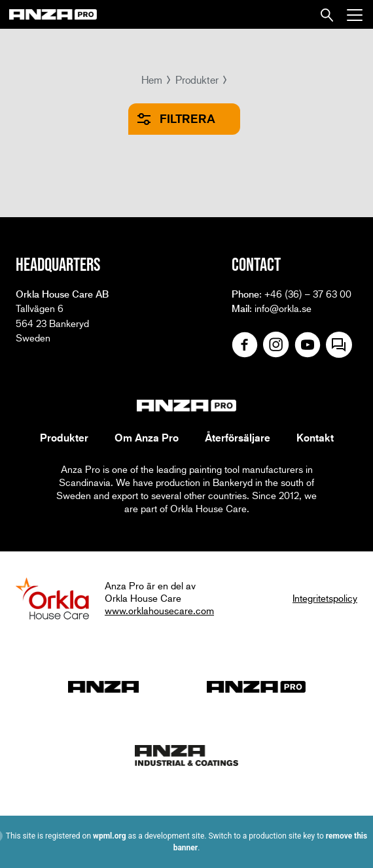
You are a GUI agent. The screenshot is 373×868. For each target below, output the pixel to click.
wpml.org (110, 836)
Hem (152, 79)
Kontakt (315, 438)
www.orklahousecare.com (159, 610)
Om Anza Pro (147, 438)
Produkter (197, 79)
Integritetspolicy (325, 598)
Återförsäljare (238, 438)
